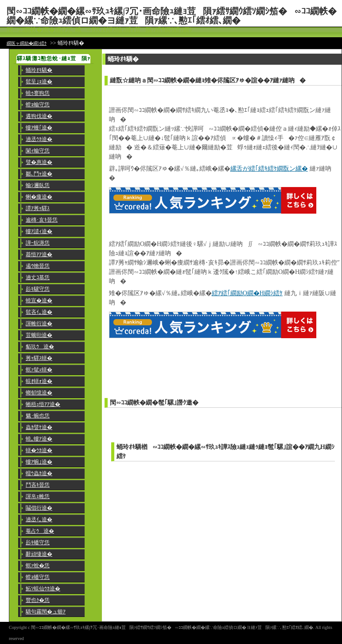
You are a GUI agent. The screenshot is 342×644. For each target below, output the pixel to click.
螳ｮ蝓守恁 (38, 105)
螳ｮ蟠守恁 (38, 577)
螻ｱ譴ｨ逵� (39, 231)
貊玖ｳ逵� (40, 347)
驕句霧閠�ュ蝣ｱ (46, 612)
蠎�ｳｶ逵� (39, 450)
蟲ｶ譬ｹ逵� (39, 427)
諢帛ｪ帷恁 (38, 496)
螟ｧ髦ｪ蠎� (39, 370)
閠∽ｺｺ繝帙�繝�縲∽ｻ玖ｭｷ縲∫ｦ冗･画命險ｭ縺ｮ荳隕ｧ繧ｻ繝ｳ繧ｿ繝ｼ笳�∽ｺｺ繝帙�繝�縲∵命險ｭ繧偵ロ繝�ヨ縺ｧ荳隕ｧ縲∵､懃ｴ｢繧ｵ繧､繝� (172, 16)
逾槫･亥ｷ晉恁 (42, 220)
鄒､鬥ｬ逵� (39, 174)
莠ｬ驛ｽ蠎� (39, 358)
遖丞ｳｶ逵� (39, 139)
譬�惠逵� (39, 162)
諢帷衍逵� (39, 324)
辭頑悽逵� (39, 554)
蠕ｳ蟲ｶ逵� (39, 473)
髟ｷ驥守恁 (38, 289)
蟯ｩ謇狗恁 (38, 93)
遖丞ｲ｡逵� (39, 519)
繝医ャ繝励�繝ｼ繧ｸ (27, 43)
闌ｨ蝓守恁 (38, 151)
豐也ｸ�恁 (38, 600)
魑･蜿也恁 (38, 416)
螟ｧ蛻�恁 (38, 566)
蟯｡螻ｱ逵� (39, 439)
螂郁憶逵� (39, 393)
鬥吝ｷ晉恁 (38, 485)
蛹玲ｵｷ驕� (39, 70)
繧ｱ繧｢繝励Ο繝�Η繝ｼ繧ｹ (247, 293)
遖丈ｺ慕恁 (38, 277)
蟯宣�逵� (39, 301)
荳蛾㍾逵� (39, 335)
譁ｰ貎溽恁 (38, 243)
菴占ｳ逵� (40, 531)
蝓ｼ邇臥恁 (38, 185)
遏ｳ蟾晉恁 (38, 266)
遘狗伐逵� (39, 116)
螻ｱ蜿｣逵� (39, 462)
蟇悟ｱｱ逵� (39, 254)
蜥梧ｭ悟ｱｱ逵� (43, 404)
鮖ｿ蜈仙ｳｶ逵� (43, 589)
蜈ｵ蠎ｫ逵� (39, 381)
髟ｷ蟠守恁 (38, 543)
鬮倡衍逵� (39, 508)
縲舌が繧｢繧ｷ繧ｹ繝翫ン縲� (269, 169)
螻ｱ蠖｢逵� (39, 128)
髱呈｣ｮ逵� (39, 82)
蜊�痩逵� (39, 197)
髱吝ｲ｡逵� (39, 312)
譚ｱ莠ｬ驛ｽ (38, 208)
